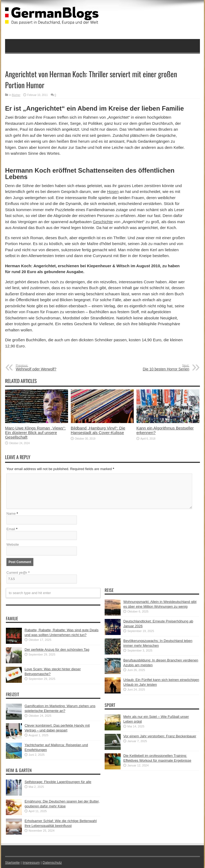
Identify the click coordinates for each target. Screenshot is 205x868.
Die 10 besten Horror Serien (157, 367)
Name (11, 514)
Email (11, 529)
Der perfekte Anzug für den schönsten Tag (57, 650)
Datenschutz (52, 863)
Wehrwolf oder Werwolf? (48, 367)
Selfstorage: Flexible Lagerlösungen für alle (58, 782)
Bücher (16, 95)
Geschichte (103, 222)
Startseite (12, 863)
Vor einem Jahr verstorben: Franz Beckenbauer (160, 736)
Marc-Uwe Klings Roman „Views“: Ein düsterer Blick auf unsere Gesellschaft (35, 433)
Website (13, 545)
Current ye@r (18, 573)
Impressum (31, 863)
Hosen (113, 191)
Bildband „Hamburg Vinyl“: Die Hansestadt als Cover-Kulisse (98, 430)
